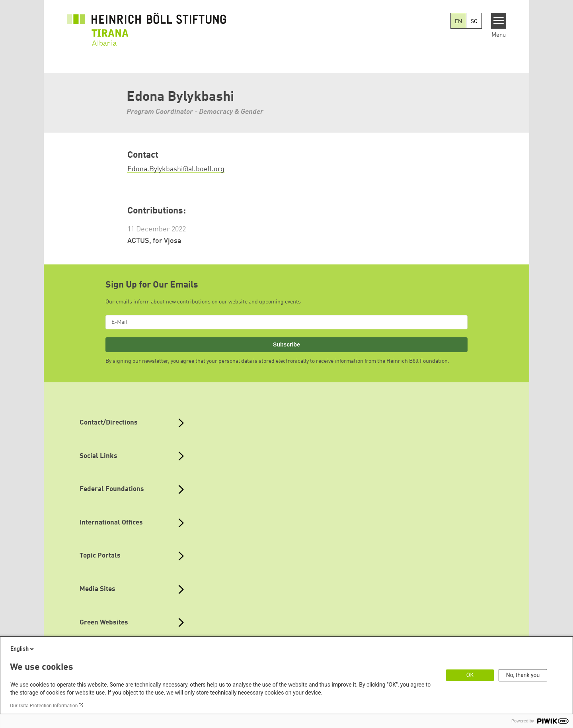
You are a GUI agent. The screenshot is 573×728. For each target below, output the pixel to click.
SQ (474, 22)
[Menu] (499, 21)
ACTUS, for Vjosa (154, 241)
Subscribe (286, 344)
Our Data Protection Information (44, 706)
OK (470, 675)
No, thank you (523, 675)
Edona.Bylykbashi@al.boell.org (176, 169)
